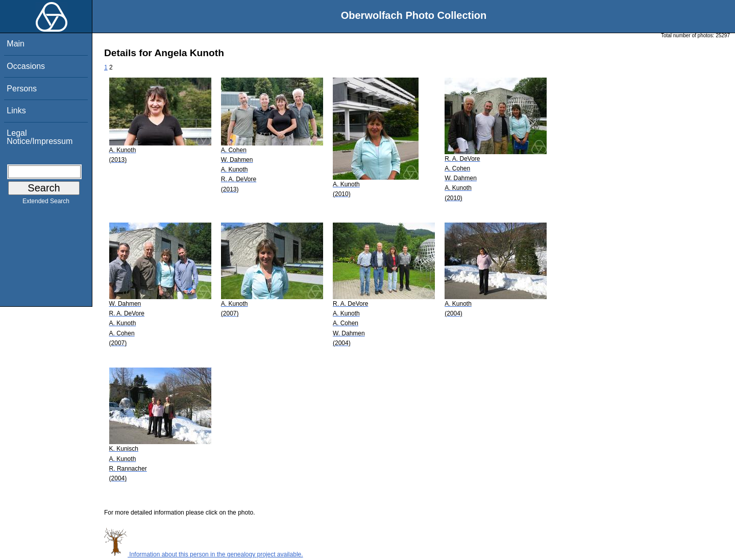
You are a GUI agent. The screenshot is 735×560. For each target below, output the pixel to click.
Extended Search (46, 203)
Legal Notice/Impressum (40, 137)
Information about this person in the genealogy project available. (204, 554)
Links (16, 111)
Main (16, 44)
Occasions (26, 66)
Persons (22, 89)
